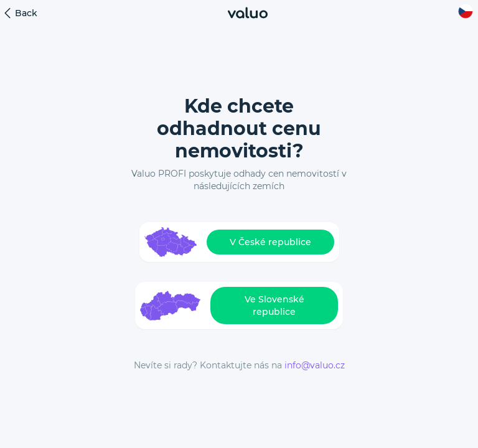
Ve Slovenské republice (274, 306)
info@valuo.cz (315, 365)
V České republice (270, 242)
